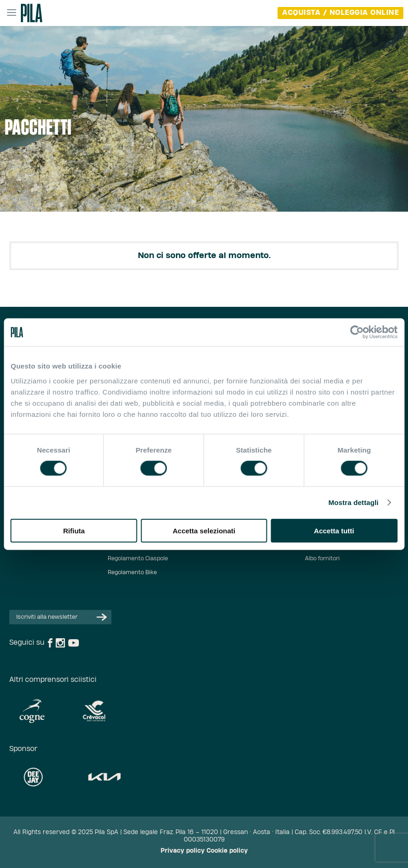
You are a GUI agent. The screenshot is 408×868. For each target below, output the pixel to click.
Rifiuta (74, 530)
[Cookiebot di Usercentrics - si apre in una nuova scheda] (357, 332)
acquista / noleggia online (340, 13)
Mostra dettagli (353, 502)
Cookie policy (227, 851)
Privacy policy (183, 851)
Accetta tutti (334, 530)
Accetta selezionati (204, 530)
